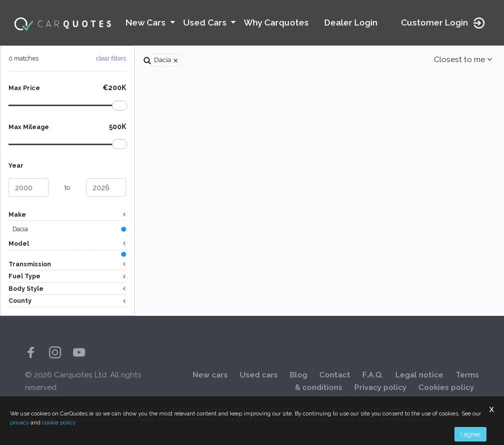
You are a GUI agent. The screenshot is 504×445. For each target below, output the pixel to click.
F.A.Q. (373, 375)
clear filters (111, 58)
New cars (210, 375)
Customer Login (443, 23)
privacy (20, 422)
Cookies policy (446, 387)
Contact (335, 375)
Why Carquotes (276, 23)
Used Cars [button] (206, 23)
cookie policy (59, 422)
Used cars (259, 375)
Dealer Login (351, 23)
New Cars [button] (147, 23)
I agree (470, 434)
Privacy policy (380, 387)
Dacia (20, 229)
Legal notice (419, 375)
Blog (299, 375)
